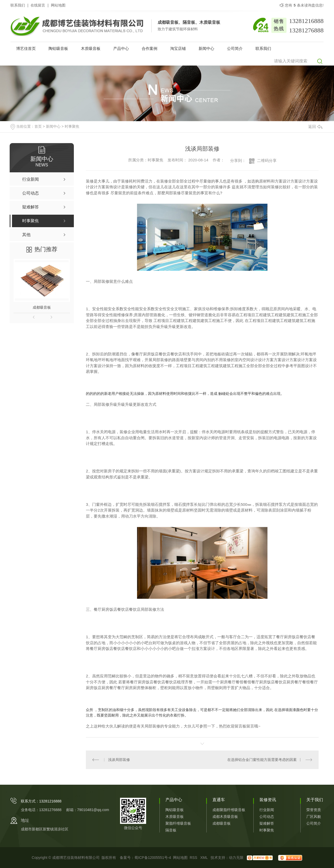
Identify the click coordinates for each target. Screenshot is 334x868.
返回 (315, 127)
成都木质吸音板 (225, 817)
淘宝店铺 (178, 48)
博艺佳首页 (26, 48)
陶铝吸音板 (58, 48)
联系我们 (18, 5)
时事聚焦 (72, 126)
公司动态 (267, 817)
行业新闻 (267, 810)
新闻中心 (206, 48)
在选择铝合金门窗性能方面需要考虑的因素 (262, 760)
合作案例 (150, 48)
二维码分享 (267, 160)
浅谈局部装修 (119, 760)
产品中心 (121, 48)
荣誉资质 (314, 810)
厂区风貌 (314, 817)
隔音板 (171, 830)
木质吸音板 (91, 48)
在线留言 (38, 5)
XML (204, 858)
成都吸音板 (42, 307)
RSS (194, 858)
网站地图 (58, 5)
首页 (38, 126)
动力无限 (236, 858)
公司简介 (235, 48)
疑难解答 (267, 823)
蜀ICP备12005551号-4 (153, 858)
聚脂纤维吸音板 (178, 823)
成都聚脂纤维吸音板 (229, 810)
